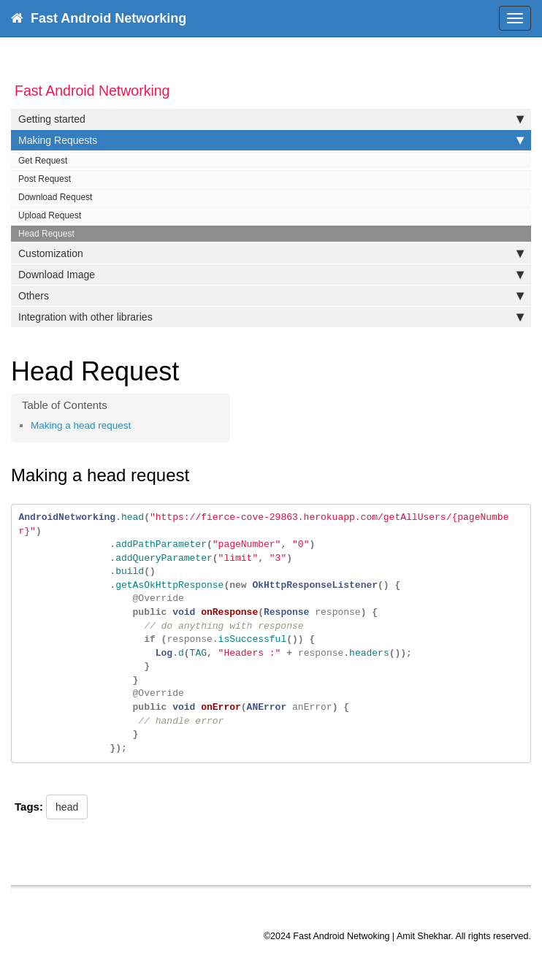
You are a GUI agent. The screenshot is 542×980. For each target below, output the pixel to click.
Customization (271, 253)
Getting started (271, 119)
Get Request (43, 161)
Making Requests (271, 140)
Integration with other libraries (271, 317)
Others (271, 296)
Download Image (271, 275)
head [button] (67, 807)
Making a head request (81, 425)
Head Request (46, 234)
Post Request (45, 179)
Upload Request (50, 215)
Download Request (55, 197)
